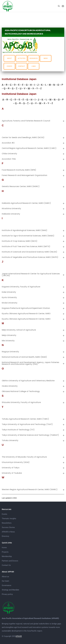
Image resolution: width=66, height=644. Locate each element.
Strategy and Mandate (10, 590)
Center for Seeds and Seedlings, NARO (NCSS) (23, 137)
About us (5, 577)
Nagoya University (10, 352)
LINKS (34, 66)
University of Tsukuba (12, 473)
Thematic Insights (9, 519)
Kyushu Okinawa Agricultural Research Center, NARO (26, 314)
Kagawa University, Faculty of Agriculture (21, 287)
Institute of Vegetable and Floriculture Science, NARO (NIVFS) (30, 257)
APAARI (19, 636)
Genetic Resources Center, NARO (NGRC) (21, 186)
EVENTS (9, 66)
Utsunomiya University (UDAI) (16, 462)
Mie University (8, 341)
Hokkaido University (11, 214)
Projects (5, 552)
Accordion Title (9, 159)
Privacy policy (7, 594)
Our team (5, 581)
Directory (5, 536)
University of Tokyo (11, 468)
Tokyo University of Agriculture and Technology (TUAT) (27, 424)
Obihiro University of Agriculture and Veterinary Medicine (28, 381)
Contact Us (6, 565)
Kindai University (10, 303)
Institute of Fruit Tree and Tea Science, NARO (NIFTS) (26, 246)
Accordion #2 (8, 143)
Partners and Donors (10, 561)
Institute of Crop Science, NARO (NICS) (20, 241)
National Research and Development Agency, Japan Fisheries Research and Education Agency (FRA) (30, 363)
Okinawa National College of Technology (21, 391)
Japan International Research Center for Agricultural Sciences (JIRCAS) (31, 275)
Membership (7, 556)
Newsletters (7, 523)
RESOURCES (34, 58)
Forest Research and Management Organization (25, 175)
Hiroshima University (11, 208)
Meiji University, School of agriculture (19, 330)
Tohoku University (10, 440)
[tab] (33, 121)
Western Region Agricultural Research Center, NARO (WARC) (30, 489)
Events (4, 514)
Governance (7, 585)
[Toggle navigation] (63, 6)
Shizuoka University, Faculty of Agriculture (21, 402)
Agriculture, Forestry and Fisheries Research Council (26, 121)
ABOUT (9, 58)
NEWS (46, 58)
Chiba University (9, 154)
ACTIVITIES (22, 58)
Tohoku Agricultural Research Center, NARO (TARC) (25, 419)
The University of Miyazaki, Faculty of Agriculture (24, 457)
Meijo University (9, 335)
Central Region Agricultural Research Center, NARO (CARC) (29, 148)
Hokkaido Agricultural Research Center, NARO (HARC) (26, 203)
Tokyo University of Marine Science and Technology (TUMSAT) (30, 435)
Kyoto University (9, 297)
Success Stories (8, 527)
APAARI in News (8, 532)
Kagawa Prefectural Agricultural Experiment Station (26, 308)
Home (4, 548)
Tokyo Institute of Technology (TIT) (18, 430)
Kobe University (9, 292)
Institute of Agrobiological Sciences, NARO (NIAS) (25, 230)
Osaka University (10, 386)
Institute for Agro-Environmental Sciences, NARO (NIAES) (28, 236)
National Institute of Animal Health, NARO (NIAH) (24, 357)
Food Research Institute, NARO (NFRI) (19, 170)
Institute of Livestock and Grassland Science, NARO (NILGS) (29, 252)
